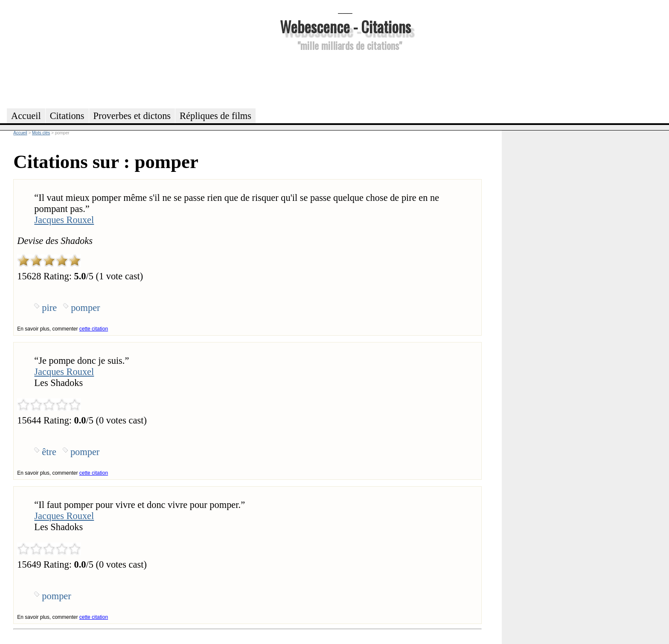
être (49, 452)
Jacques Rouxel (64, 220)
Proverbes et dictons (132, 116)
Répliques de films (215, 116)
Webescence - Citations (345, 26)
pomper (85, 308)
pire (49, 308)
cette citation (94, 329)
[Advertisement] (345, 78)
